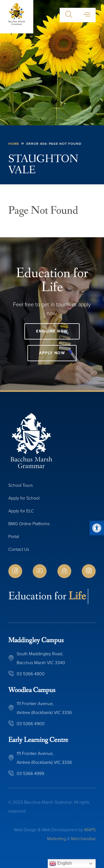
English (61, 864)
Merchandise (83, 839)
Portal (14, 536)
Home (14, 144)
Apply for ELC (21, 511)
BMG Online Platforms (29, 524)
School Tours (21, 485)
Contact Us (19, 549)
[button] (97, 528)
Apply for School (24, 498)
